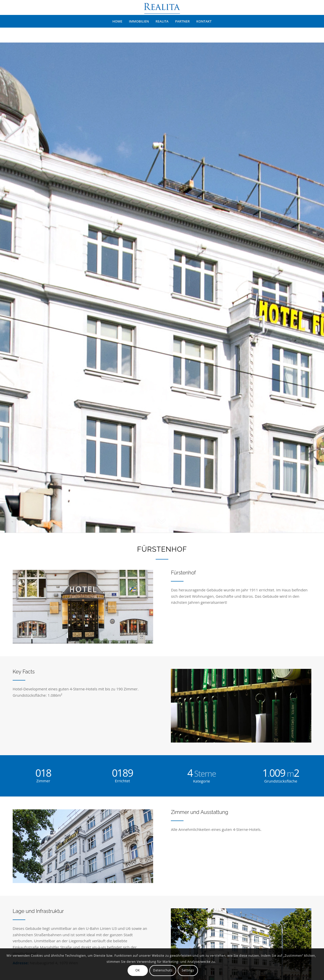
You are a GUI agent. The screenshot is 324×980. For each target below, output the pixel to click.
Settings (188, 970)
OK (138, 970)
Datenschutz (163, 970)
